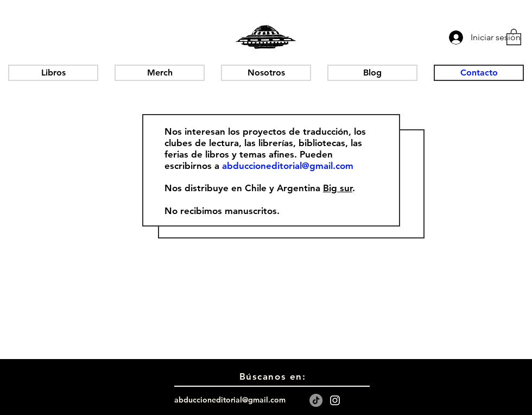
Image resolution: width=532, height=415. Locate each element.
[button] (514, 36)
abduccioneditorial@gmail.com (288, 166)
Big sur (338, 188)
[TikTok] (316, 400)
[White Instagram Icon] (335, 400)
